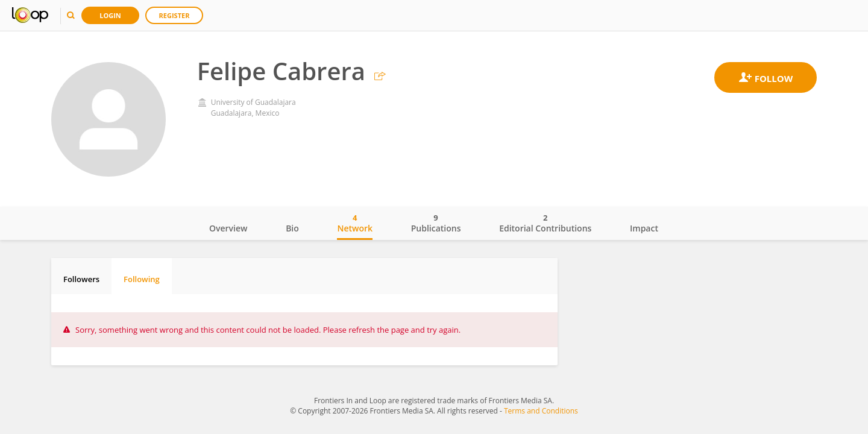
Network (355, 223)
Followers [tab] (81, 279)
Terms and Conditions (541, 411)
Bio (292, 228)
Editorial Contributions (545, 223)
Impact (644, 228)
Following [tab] (142, 279)
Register (175, 15)
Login (110, 15)
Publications (436, 223)
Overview (228, 228)
